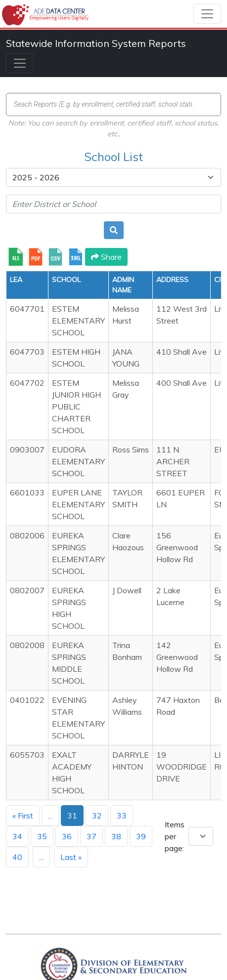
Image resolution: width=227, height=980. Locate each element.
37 (91, 836)
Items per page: (175, 836)
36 (67, 836)
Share (106, 257)
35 (42, 836)
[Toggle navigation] (207, 14)
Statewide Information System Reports (96, 43)
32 (97, 816)
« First (23, 816)
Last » (71, 857)
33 (122, 816)
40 (17, 857)
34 (17, 836)
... (50, 816)
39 (141, 836)
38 (116, 836)
